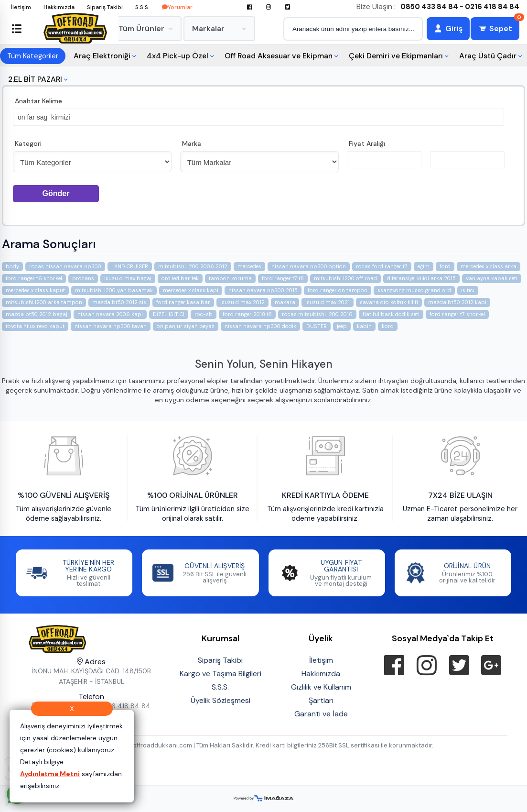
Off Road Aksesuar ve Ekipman (279, 56)
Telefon (91, 697)
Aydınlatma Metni (50, 774)
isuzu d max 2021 (328, 302)
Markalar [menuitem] (219, 28)
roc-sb (204, 314)
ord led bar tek (180, 278)
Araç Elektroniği (102, 56)
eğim (424, 266)
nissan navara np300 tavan (111, 326)
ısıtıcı (468, 290)
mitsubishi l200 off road (345, 278)
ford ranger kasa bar (183, 302)
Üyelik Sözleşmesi (220, 700)
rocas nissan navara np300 (65, 266)
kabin (364, 326)
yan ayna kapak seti (492, 278)
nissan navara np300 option (309, 266)
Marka (192, 143)
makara (285, 302)
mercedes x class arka (489, 266)
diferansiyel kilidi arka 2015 (421, 278)
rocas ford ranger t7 (382, 266)
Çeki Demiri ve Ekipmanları (396, 56)
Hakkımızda (59, 7)
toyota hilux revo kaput (35, 326)
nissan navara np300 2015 (263, 290)
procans (83, 278)
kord (388, 326)
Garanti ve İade (321, 714)
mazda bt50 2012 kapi (457, 302)
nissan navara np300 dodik (260, 326)
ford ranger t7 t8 (283, 278)
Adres (91, 662)
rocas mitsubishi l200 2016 (317, 314)
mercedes (249, 266)
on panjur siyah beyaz (186, 326)
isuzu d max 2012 (242, 302)
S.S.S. (142, 7)
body (12, 266)
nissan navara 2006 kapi (110, 314)
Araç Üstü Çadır (488, 56)
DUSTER (317, 326)
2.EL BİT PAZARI (35, 79)
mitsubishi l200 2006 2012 (193, 266)
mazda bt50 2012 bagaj (37, 314)
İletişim (21, 7)
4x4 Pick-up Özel (177, 56)
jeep (342, 326)
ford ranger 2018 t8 (247, 314)
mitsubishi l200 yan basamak (114, 290)
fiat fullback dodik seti (391, 314)
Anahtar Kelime (38, 101)
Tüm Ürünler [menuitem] (146, 28)
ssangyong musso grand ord (414, 290)
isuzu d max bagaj (128, 278)
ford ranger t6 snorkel (34, 278)
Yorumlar (177, 7)
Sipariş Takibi (105, 7)
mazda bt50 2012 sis (119, 302)
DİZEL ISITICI (169, 314)
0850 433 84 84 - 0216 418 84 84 (460, 7)
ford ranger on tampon (338, 290)
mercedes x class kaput (35, 290)
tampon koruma (230, 278)
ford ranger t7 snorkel (457, 314)
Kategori (28, 143)
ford (445, 266)
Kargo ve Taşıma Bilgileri (220, 674)
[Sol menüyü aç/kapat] (17, 29)
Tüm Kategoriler (33, 56)
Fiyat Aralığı (367, 143)
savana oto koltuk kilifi (389, 302)
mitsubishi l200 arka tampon (44, 302)
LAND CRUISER (130, 266)
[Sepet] (495, 29)
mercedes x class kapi (191, 290)
